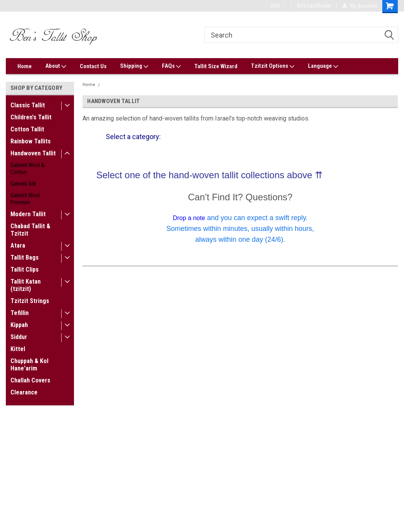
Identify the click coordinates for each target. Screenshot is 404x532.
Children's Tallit (31, 117)
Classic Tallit (28, 105)
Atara (18, 245)
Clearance (24, 392)
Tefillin (20, 313)
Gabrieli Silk (23, 184)
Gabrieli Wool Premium (25, 199)
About (56, 66)
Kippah (19, 325)
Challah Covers (30, 380)
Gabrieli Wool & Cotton (28, 169)
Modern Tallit (28, 214)
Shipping (134, 66)
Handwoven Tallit (33, 153)
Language (323, 66)
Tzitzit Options (273, 66)
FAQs (171, 66)
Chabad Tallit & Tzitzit (30, 230)
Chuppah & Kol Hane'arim (29, 365)
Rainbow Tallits (31, 141)
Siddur (19, 337)
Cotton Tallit (27, 129)
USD (278, 6)
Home (25, 66)
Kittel (18, 349)
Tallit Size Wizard (216, 66)
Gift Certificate (314, 6)
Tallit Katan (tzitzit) (26, 285)
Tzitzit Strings (30, 301)
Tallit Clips (25, 269)
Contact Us (93, 66)
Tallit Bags (25, 257)
